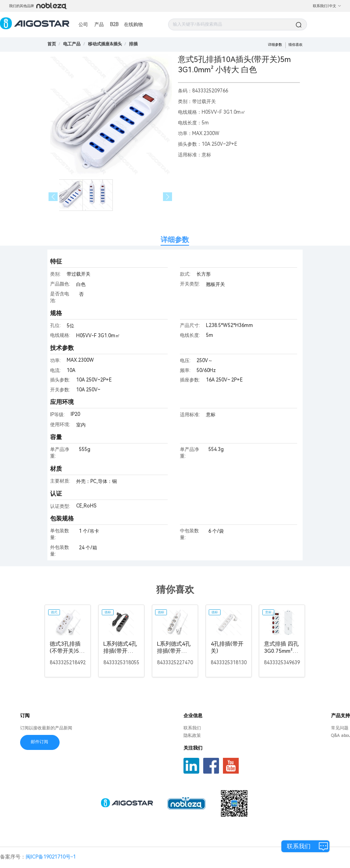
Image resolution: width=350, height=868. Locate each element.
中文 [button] (335, 6)
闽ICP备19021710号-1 (51, 857)
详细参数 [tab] (175, 240)
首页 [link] (52, 44)
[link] (72, 44)
